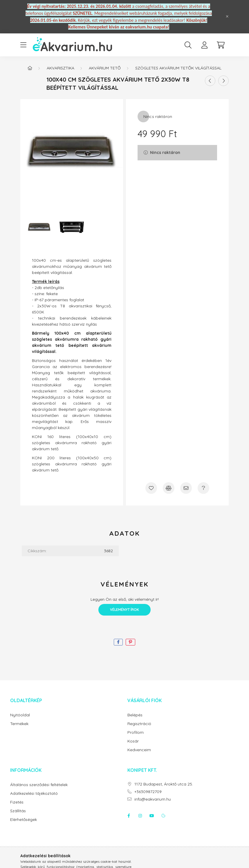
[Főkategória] (30, 68)
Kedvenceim (139, 750)
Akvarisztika (61, 68)
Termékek (19, 724)
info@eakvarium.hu (153, 799)
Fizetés (17, 802)
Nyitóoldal (20, 715)
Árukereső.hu (124, 860)
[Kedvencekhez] (151, 488)
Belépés (135, 715)
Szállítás (18, 811)
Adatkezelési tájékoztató (34, 793)
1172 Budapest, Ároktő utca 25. (164, 784)
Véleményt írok (124, 610)
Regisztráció (139, 724)
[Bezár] (227, 17)
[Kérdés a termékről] (203, 488)
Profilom (136, 732)
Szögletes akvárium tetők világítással (178, 68)
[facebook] (118, 642)
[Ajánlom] (186, 488)
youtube (152, 816)
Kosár (133, 741)
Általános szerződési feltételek (39, 785)
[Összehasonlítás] (169, 488)
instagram (140, 816)
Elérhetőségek (24, 820)
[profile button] (204, 45)
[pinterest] (130, 642)
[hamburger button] (23, 45)
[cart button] (221, 45)
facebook (129, 816)
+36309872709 (148, 792)
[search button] (188, 45)
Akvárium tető (105, 68)
